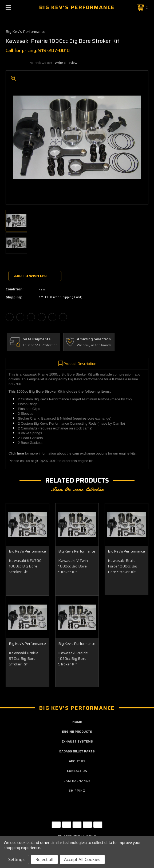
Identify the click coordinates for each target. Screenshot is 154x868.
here (21, 453)
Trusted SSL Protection (40, 345)
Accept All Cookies (82, 859)
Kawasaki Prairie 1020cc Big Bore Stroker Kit (73, 659)
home (77, 723)
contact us (77, 772)
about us (77, 762)
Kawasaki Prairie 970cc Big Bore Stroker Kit (24, 659)
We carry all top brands (94, 345)
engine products (77, 733)
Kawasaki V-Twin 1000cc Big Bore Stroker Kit (73, 566)
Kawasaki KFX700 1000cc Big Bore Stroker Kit (25, 566)
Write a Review (66, 63)
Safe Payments (37, 339)
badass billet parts (77, 752)
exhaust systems (77, 742)
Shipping (77, 791)
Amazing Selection (94, 339)
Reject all (44, 859)
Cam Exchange (77, 782)
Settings (16, 859)
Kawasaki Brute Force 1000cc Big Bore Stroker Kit (123, 566)
